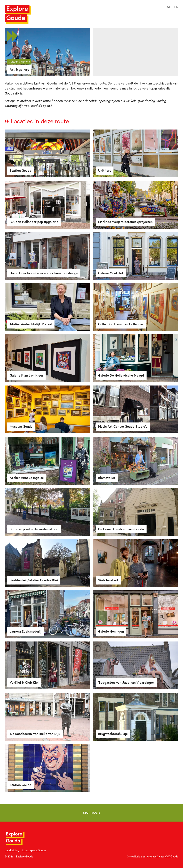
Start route (91, 813)
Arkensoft (153, 856)
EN (176, 7)
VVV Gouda (172, 856)
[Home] (18, 14)
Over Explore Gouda (34, 850)
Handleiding (12, 850)
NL (169, 7)
